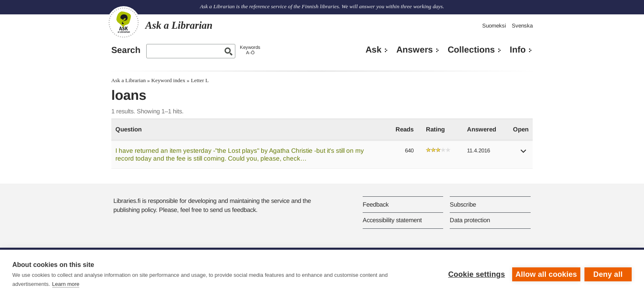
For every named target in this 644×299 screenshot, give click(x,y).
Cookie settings (476, 274)
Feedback (376, 204)
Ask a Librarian (129, 80)
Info (518, 50)
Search (126, 50)
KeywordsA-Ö (250, 50)
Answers (415, 50)
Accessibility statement (392, 220)
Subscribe (463, 204)
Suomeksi (494, 26)
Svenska (522, 26)
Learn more (66, 284)
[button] (524, 154)
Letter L (200, 80)
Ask (374, 50)
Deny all (608, 274)
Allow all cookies (546, 274)
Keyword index (168, 80)
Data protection (470, 220)
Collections (471, 50)
